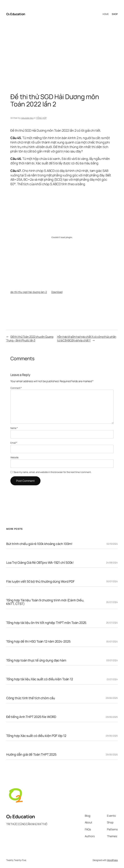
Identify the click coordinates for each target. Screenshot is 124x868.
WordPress (112, 860)
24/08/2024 (112, 563)
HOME (106, 14)
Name (14, 428)
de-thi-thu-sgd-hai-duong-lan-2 (29, 292)
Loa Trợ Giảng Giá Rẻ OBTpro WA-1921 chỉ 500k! (40, 563)
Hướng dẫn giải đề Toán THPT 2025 (31, 754)
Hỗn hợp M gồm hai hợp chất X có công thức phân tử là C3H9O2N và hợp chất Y (87, 339)
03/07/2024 (112, 660)
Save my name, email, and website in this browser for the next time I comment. (52, 472)
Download (57, 292)
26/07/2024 (112, 602)
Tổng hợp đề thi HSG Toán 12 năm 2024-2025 (38, 641)
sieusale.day (27, 118)
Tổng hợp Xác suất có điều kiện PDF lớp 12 (36, 736)
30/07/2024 (112, 581)
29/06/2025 (112, 698)
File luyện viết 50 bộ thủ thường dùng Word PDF (40, 581)
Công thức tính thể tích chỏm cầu (31, 698)
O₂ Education (16, 14)
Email (14, 443)
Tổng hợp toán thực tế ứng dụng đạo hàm (36, 660)
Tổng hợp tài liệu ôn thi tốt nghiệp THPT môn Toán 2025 (46, 623)
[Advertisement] (62, 53)
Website (14, 457)
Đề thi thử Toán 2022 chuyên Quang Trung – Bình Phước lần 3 (30, 339)
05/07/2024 (112, 642)
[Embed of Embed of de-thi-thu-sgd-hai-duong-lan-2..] (62, 237)
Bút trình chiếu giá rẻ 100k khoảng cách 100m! (39, 544)
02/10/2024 (112, 544)
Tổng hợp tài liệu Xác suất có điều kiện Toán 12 (40, 679)
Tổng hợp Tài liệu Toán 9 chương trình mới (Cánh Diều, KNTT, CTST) (45, 602)
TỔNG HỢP (41, 118)
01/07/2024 (112, 679)
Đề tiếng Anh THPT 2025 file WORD (31, 717)
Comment (16, 388)
